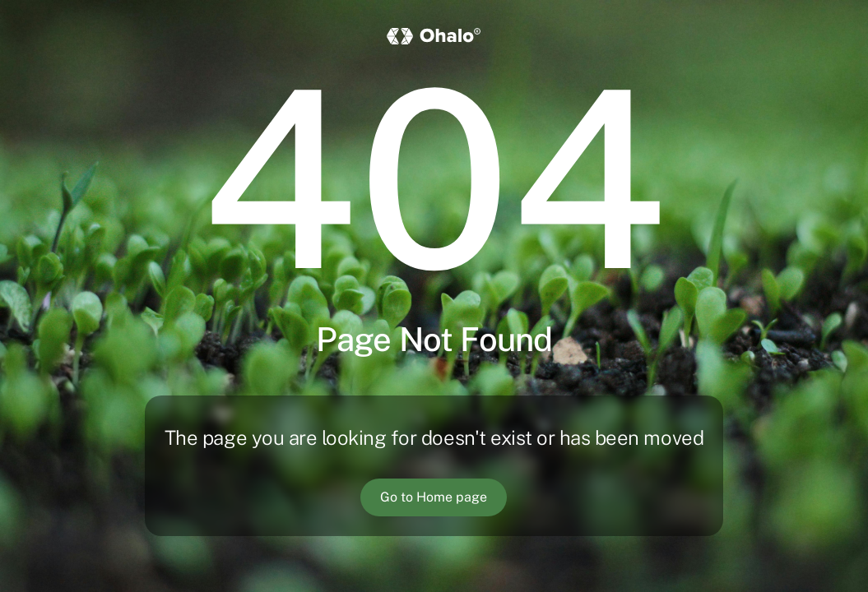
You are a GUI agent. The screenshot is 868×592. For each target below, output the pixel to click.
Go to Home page (434, 497)
